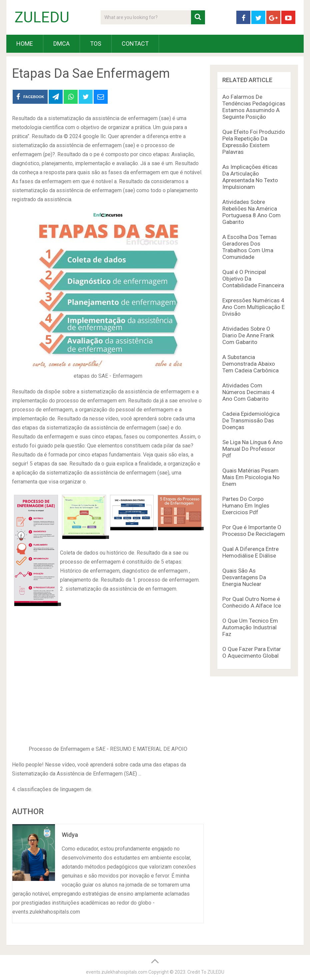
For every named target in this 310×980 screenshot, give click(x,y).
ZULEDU (42, 17)
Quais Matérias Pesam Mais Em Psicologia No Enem (251, 477)
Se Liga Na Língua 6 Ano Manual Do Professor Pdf (252, 449)
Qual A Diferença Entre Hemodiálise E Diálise (250, 552)
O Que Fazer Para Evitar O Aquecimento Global (252, 652)
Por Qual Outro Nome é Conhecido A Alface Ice (252, 602)
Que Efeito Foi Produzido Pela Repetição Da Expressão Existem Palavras (254, 142)
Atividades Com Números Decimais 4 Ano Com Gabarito (248, 392)
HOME (25, 44)
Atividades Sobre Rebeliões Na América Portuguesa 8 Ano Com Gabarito (251, 212)
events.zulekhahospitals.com (117, 972)
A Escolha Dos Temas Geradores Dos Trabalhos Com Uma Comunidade (249, 247)
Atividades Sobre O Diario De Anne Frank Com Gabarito (248, 335)
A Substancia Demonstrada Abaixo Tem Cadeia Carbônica (250, 364)
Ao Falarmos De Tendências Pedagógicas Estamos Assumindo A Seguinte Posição (254, 107)
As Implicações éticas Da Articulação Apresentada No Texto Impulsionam (250, 177)
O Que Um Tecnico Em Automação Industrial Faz (250, 627)
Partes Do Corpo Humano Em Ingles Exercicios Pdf (246, 506)
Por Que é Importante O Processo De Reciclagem (254, 531)
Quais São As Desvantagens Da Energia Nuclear (244, 577)
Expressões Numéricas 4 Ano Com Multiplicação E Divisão (253, 307)
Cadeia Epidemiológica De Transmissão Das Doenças (251, 420)
